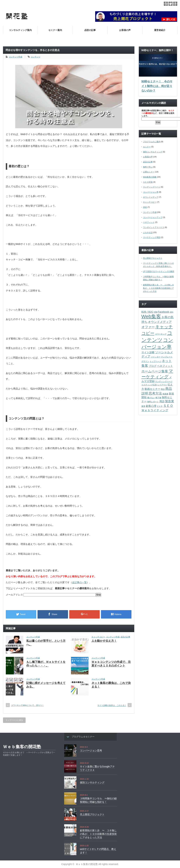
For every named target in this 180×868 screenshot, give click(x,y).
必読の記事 (90, 30)
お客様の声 (125, 30)
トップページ (155, 361)
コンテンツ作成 (16, 57)
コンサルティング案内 (20, 30)
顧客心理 (151, 406)
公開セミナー (149, 172)
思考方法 (155, 393)
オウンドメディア (151, 197)
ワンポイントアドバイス (154, 227)
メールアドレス (15, 595)
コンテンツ (35, 57)
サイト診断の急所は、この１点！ (112, 705)
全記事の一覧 (79, 582)
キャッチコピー (98, 637)
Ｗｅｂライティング (155, 410)
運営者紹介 (160, 30)
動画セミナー (152, 389)
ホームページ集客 (155, 371)
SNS (145, 207)
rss (166, 4)
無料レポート (153, 402)
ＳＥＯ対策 (148, 182)
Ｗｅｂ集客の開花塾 (22, 747)
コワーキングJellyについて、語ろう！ (27, 705)
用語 (162, 401)
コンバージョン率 (151, 192)
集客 (143, 406)
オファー (148, 327)
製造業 (170, 401)
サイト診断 (148, 352)
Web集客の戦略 (150, 177)
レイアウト (162, 385)
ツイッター (156, 357)
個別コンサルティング (153, 152)
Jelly (171, 312)
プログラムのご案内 (152, 142)
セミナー (147, 147)
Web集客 (151, 316)
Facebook (163, 312)
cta (156, 312)
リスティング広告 (149, 385)
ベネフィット (149, 222)
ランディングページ (152, 187)
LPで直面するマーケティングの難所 (159, 271)
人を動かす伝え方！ (104, 641)
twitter (171, 4)
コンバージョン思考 (91, 750)
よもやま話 (148, 232)
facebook (175, 4)
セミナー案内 (55, 30)
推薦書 (165, 394)
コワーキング (161, 334)
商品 (163, 389)
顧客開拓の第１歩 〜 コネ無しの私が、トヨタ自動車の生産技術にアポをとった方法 (158, 288)
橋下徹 (158, 398)
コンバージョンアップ (153, 217)
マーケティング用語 (152, 237)
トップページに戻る (14, 720)
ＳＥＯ (168, 406)
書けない (151, 398)
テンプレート (167, 357)
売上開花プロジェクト (153, 258)
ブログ (153, 366)
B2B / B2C (147, 312)
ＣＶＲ (160, 406)
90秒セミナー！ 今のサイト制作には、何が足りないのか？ (157, 86)
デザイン (145, 361)
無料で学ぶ (148, 167)
